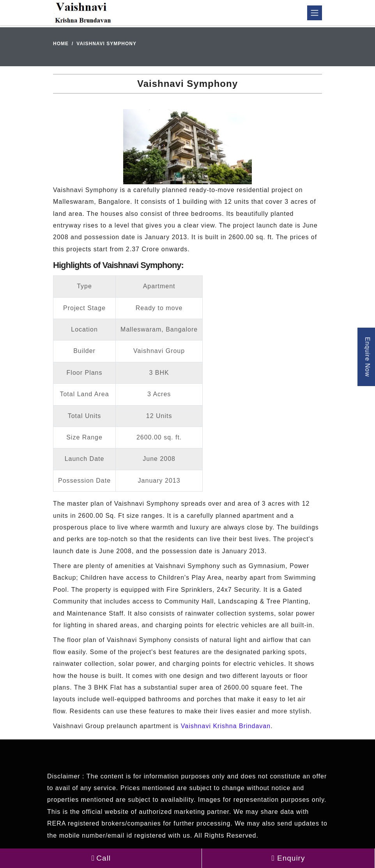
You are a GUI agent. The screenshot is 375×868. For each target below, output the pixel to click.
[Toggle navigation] (315, 13)
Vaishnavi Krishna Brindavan (226, 726)
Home (61, 44)
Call (101, 858)
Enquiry (288, 858)
